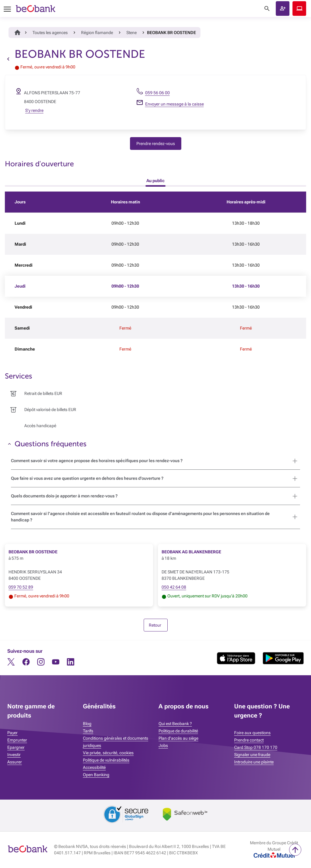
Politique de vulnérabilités (106, 760)
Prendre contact (249, 740)
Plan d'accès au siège (178, 738)
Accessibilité (94, 767)
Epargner (16, 747)
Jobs (163, 745)
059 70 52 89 (21, 587)
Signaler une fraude (252, 755)
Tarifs (88, 731)
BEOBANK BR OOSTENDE (33, 552)
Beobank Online (299, 9)
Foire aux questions (252, 733)
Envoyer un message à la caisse (174, 104)
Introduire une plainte (254, 762)
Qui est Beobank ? (175, 724)
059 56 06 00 (157, 93)
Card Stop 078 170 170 (256, 747)
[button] (283, 9)
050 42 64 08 (174, 587)
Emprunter (17, 740)
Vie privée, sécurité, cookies (108, 753)
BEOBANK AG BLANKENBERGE (191, 552)
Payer (12, 733)
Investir (14, 755)
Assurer (15, 762)
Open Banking (96, 775)
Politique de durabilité (178, 731)
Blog (87, 724)
